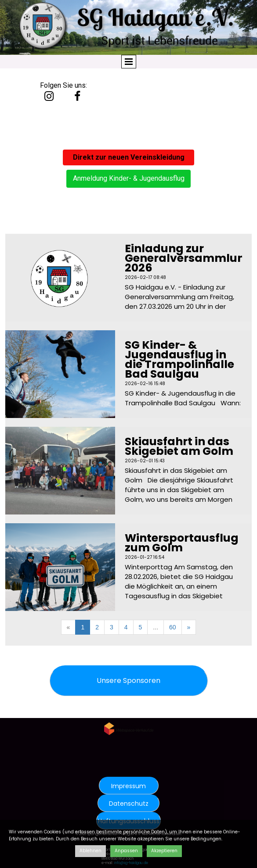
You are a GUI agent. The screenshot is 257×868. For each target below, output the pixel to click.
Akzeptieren (164, 851)
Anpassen (126, 851)
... (156, 627)
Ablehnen (90, 851)
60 (173, 627)
